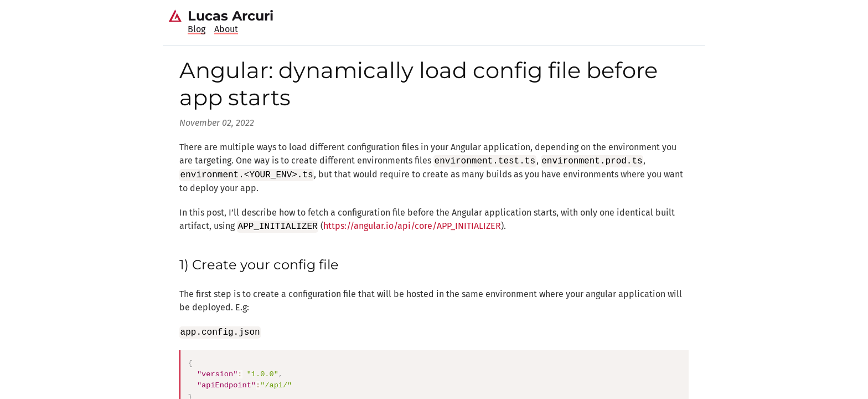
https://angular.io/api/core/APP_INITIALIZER (412, 226)
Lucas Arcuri (231, 16)
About (226, 29)
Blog (197, 29)
